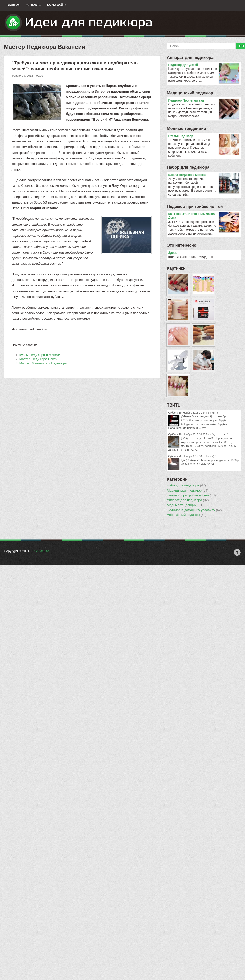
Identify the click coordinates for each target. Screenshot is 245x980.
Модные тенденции (186, 129)
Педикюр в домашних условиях (194, 510)
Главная (13, 5)
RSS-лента (41, 551)
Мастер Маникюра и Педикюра (43, 363)
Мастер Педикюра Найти (38, 359)
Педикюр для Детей (203, 65)
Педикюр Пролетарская (203, 101)
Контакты (34, 5)
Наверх (237, 552)
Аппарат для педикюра (190, 57)
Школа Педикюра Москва (203, 175)
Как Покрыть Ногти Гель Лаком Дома (203, 216)
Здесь (173, 253)
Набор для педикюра (188, 167)
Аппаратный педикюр (187, 515)
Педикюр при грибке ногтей (195, 206)
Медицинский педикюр (190, 93)
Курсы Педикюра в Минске (40, 355)
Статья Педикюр (203, 136)
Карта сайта (57, 5)
